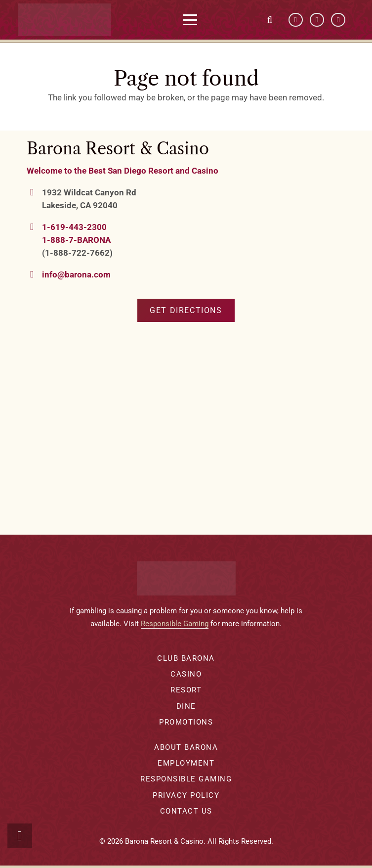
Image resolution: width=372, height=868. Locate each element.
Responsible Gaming (175, 624)
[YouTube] (317, 20)
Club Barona (186, 658)
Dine (186, 706)
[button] (193, 20)
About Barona (186, 747)
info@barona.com (76, 274)
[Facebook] (296, 20)
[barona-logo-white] (68, 20)
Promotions (186, 722)
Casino (186, 674)
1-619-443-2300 (74, 227)
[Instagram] (338, 20)
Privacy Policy (186, 795)
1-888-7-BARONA (76, 240)
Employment (186, 763)
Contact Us (186, 811)
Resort (186, 690)
